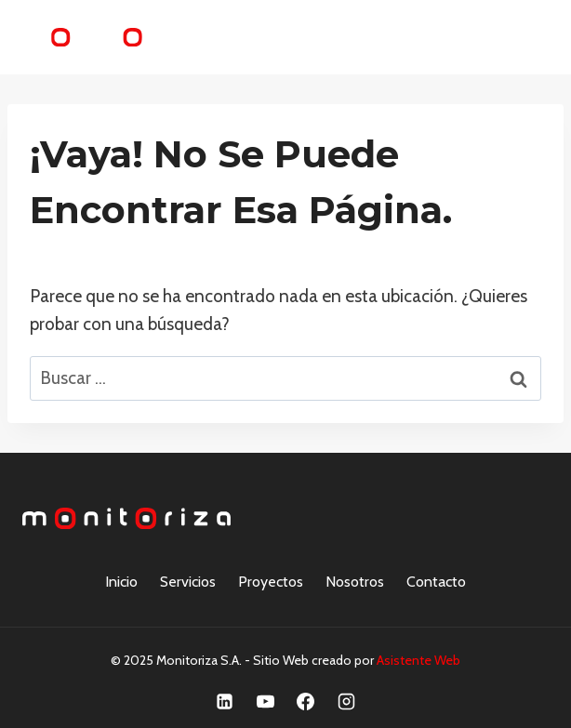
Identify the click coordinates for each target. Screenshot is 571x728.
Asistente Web (418, 660)
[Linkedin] (224, 701)
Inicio (121, 582)
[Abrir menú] (527, 37)
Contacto (436, 582)
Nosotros (355, 582)
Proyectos (271, 582)
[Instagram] (347, 701)
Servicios (188, 582)
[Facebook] (306, 701)
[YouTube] (265, 701)
